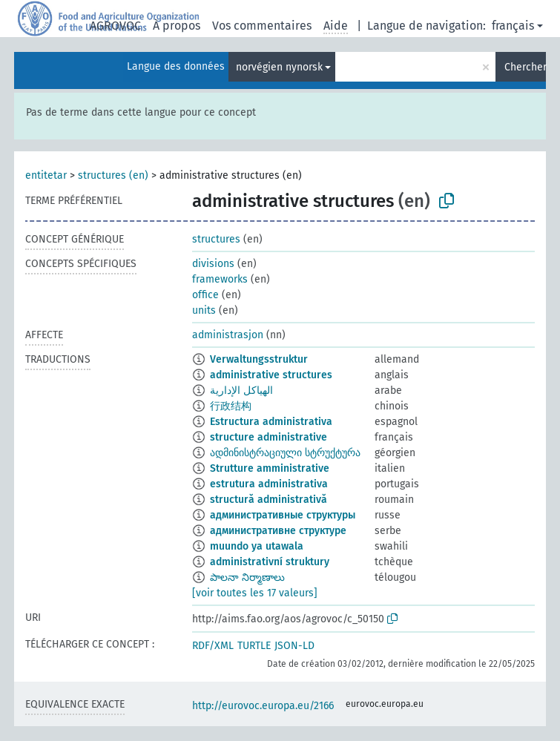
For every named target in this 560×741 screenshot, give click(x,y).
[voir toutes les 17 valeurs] (255, 593)
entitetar (46, 175)
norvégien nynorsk (279, 67)
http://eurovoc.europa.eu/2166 (263, 706)
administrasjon (228, 335)
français (513, 26)
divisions (213, 264)
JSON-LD (294, 646)
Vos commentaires (262, 26)
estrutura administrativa (269, 484)
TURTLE (254, 646)
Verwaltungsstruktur (259, 359)
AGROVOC (115, 26)
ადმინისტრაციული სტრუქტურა (285, 453)
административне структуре (278, 531)
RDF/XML (213, 646)
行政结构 (231, 406)
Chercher (525, 67)
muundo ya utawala (257, 546)
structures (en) (113, 175)
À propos (177, 26)
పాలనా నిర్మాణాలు (247, 577)
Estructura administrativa (271, 422)
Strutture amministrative (270, 468)
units (204, 310)
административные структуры (283, 515)
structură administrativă (269, 500)
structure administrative (269, 437)
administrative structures (271, 375)
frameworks (220, 279)
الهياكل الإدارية (241, 391)
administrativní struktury (270, 562)
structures (216, 239)
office (205, 295)
